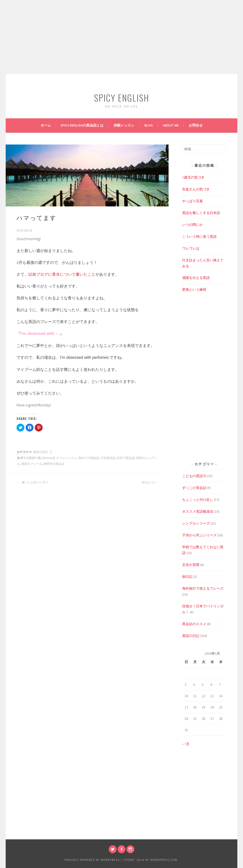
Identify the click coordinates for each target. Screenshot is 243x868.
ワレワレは (191, 248)
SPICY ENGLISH (121, 98)
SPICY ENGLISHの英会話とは (82, 125)
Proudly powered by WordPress (92, 860)
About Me (171, 125)
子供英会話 (108, 458)
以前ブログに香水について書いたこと (62, 274)
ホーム (46, 125)
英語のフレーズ (31, 464)
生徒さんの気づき (196, 189)
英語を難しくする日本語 (201, 213)
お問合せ (196, 125)
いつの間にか (192, 225)
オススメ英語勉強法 (198, 511)
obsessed (48, 458)
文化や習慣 (191, 565)
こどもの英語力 (194, 476)
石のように (151, 482)
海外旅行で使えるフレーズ (203, 588)
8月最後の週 (32, 458)
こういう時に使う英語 (199, 236)
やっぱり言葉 (192, 201)
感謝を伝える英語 (196, 278)
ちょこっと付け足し (198, 500)
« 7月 (186, 744)
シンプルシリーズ (196, 523)
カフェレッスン (66, 458)
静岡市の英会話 (53, 464)
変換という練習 (194, 289)
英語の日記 (40, 452)
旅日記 (187, 577)
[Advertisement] (121, 37)
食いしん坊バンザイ (32, 482)
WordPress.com (164, 860)
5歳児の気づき (193, 177)
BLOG (149, 125)
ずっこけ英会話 (194, 488)
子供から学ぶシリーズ (199, 535)
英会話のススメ (194, 624)
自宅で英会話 (125, 458)
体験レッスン (124, 125)
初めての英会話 (88, 458)
